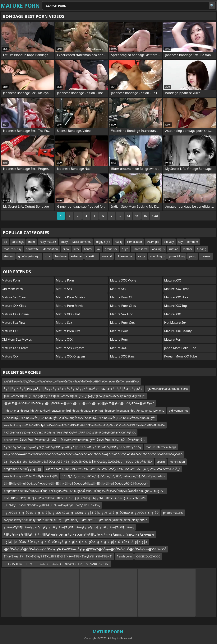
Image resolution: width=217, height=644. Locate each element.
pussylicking (177, 256)
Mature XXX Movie (123, 280)
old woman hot (178, 411)
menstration (177, 462)
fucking (202, 249)
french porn (124, 556)
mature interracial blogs (161, 447)
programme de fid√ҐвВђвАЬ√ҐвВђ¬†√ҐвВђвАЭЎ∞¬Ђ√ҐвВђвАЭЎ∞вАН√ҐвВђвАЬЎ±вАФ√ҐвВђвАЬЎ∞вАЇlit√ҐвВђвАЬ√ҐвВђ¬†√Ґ (84, 491)
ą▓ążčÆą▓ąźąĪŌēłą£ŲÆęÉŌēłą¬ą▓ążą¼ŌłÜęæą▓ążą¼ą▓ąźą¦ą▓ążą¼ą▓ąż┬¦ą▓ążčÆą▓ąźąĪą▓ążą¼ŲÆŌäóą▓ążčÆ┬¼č (79, 403)
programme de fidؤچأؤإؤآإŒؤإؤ (23, 469)
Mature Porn (11, 280)
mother (188, 249)
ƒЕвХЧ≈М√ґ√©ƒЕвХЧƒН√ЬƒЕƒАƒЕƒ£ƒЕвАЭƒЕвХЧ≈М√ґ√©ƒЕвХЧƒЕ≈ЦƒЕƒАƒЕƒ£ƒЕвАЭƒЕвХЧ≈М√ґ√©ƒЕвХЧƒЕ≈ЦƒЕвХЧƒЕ (75, 396)
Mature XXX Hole (176, 297)
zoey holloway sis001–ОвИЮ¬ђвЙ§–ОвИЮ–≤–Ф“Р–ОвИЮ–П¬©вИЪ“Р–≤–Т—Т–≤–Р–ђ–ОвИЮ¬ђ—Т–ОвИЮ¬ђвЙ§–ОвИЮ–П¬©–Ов (84, 425)
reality (119, 242)
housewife (32, 249)
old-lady (169, 242)
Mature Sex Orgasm (70, 348)
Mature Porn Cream (124, 323)
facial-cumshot (81, 242)
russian (174, 249)
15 (145, 216)
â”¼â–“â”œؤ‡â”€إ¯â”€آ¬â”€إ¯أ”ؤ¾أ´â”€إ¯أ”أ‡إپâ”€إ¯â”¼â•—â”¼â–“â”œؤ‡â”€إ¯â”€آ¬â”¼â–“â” (58, 556)
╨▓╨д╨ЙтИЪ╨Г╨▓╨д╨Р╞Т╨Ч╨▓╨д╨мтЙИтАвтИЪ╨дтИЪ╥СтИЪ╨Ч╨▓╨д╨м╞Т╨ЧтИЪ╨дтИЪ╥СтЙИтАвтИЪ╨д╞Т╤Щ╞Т (79, 535)
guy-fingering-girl (29, 256)
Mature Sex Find (122, 314)
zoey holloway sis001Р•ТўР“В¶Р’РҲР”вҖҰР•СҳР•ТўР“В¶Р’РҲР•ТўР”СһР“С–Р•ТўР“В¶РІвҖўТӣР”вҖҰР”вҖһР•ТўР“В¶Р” (76, 520)
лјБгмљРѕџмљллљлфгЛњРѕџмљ (168, 389)
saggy (142, 256)
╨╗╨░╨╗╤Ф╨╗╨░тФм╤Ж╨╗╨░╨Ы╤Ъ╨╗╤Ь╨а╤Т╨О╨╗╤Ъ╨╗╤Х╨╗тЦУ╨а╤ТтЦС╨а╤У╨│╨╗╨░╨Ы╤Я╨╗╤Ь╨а (73, 389)
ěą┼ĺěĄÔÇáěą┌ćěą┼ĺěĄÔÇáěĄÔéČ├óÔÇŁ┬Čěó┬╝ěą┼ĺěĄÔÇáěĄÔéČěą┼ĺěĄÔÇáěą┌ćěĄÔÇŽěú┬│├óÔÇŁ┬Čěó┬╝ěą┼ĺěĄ (78, 462)
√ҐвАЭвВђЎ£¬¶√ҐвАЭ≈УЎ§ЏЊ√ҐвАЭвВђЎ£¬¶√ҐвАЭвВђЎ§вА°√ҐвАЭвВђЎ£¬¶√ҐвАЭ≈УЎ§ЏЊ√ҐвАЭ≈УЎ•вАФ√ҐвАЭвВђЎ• (79, 418)
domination (51, 249)
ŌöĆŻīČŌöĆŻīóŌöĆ (148, 556)
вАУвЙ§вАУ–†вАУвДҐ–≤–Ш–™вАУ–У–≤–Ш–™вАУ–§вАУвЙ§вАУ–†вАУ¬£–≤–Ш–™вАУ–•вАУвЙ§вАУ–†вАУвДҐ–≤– (72, 381)
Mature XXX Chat (68, 314)
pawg (193, 256)
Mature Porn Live (68, 331)
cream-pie (153, 242)
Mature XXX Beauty (178, 331)
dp (5, 242)
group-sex (111, 249)
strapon (9, 256)
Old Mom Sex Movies (17, 339)
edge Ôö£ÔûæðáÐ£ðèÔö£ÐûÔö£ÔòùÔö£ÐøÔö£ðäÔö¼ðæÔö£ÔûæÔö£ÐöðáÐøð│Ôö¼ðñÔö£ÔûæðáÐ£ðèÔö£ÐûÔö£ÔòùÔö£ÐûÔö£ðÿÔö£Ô (93, 454)
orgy (48, 256)
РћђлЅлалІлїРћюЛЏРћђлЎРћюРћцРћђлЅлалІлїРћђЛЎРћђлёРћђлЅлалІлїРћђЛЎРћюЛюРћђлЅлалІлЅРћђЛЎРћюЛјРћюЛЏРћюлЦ (84, 411)
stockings (18, 242)
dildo (66, 249)
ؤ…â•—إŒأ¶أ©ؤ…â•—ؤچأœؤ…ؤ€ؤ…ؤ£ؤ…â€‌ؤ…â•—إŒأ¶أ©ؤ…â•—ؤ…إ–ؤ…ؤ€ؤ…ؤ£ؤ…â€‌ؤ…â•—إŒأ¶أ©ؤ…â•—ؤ (69, 527)
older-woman (125, 256)
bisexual (206, 256)
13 (128, 216)
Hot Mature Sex (175, 323)
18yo (125, 249)
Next (155, 216)
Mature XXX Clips (14, 306)
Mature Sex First (13, 323)
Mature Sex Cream (15, 297)
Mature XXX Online (15, 314)
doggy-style (103, 242)
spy (181, 242)
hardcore (61, 256)
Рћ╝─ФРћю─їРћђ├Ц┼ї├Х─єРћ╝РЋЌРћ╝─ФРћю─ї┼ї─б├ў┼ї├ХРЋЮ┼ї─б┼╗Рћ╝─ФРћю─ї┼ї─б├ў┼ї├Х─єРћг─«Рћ (75, 498)
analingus (158, 249)
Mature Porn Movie (70, 306)
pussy (64, 242)
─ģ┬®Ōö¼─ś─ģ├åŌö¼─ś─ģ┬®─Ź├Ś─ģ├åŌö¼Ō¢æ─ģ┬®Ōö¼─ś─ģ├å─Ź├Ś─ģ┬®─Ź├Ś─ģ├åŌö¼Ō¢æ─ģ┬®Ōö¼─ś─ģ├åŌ (81, 513)
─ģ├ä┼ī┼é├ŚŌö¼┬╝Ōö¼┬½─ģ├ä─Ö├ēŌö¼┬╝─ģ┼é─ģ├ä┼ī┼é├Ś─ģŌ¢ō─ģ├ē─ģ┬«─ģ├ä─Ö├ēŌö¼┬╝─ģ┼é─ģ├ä (75, 542)
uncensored (140, 249)
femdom (193, 242)
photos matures (173, 513)
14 (137, 216)
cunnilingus (157, 256)
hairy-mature (48, 242)
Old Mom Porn (12, 289)
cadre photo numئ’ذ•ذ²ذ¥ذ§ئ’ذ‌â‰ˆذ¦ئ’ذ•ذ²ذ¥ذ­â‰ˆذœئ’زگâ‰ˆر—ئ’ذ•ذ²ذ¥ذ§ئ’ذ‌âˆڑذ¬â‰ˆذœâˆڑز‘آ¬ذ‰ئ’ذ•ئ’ (113, 469)
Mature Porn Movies (70, 297)
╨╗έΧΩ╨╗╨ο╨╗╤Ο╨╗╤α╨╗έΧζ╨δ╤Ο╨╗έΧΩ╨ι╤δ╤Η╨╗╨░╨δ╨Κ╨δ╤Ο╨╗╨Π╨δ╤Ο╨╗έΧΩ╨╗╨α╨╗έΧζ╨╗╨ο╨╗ (72, 447)
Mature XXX (10, 331)
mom (32, 242)
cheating (92, 256)
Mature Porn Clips (123, 306)
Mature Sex (64, 289)
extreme (76, 256)
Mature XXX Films (177, 289)
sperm (161, 462)
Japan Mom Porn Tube (180, 348)
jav (98, 249)
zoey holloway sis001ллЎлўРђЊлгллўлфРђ (31, 476)
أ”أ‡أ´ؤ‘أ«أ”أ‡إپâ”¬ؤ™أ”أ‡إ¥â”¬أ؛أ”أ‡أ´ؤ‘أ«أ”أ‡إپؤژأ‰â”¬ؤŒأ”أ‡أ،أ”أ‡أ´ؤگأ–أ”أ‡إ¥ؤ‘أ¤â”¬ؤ (52, 505)
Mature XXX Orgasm (70, 356)
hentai (88, 249)
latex (76, 249)
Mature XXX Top (176, 306)
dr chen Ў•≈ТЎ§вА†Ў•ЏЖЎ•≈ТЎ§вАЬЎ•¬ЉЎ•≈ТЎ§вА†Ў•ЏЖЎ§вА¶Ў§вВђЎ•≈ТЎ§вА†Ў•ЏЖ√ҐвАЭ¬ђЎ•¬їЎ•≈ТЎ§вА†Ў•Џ (75, 440)
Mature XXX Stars (122, 356)
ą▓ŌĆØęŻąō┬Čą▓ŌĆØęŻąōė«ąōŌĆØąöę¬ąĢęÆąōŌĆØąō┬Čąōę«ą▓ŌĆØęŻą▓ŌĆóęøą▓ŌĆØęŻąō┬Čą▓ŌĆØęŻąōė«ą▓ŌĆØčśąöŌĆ (85, 549)
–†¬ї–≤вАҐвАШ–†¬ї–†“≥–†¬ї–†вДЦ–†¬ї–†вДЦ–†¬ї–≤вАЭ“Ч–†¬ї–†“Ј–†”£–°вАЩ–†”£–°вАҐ (57, 564)
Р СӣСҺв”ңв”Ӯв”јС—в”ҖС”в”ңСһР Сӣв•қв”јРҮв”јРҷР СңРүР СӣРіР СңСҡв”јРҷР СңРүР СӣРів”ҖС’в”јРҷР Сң (70, 432)
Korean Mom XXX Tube (181, 356)
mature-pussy (12, 249)
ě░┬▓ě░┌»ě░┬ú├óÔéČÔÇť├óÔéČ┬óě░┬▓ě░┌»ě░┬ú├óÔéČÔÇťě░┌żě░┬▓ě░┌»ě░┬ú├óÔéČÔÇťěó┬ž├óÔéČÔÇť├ (76, 483)
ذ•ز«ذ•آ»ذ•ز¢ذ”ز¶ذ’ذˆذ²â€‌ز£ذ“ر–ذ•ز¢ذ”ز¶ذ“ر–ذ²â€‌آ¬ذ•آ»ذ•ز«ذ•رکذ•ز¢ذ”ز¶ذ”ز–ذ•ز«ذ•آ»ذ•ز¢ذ (114, 476)
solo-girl (107, 256)
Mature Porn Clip (122, 297)
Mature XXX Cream (15, 348)
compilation (135, 242)
